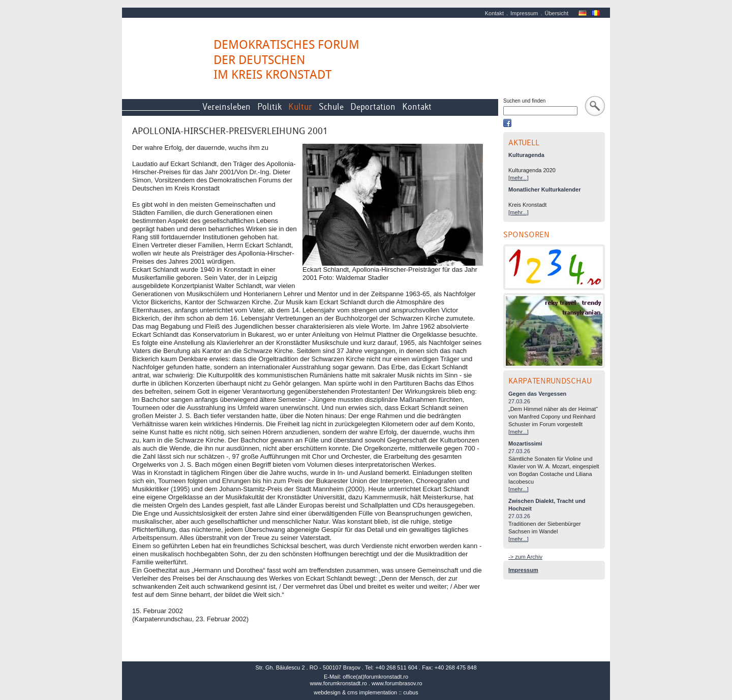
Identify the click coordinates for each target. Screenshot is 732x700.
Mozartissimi (525, 443)
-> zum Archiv (525, 557)
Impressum (524, 13)
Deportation (373, 107)
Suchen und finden (524, 101)
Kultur (300, 107)
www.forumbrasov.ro (397, 683)
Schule (331, 107)
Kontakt (494, 13)
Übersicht (557, 13)
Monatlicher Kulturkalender (544, 189)
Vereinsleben (226, 107)
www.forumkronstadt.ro (338, 683)
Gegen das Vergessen (537, 394)
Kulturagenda (526, 155)
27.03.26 (519, 401)
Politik (269, 107)
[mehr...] (518, 178)
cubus (410, 692)
